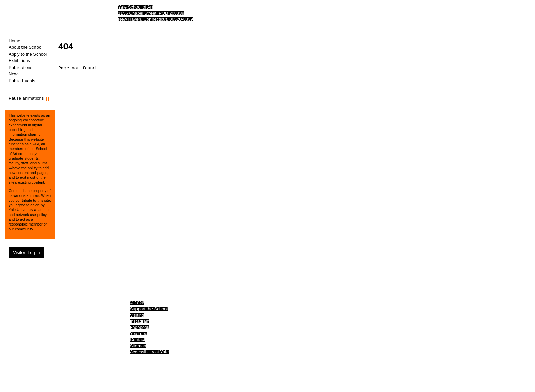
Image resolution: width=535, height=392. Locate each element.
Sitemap (138, 346)
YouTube (139, 333)
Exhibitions (19, 61)
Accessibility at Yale (149, 352)
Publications (20, 67)
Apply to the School (28, 54)
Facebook (140, 327)
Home (15, 41)
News (14, 74)
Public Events (22, 81)
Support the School (149, 309)
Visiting (137, 315)
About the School (25, 47)
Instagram (140, 321)
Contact (138, 340)
